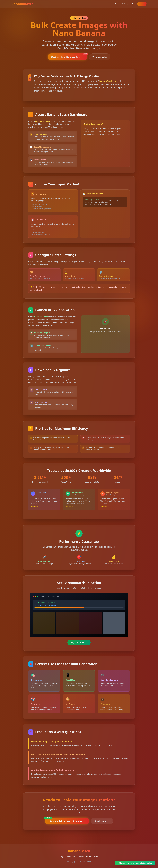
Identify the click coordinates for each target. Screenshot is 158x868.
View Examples (100, 57)
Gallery (125, 4)
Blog (117, 4)
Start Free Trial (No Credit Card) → (69, 56)
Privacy (89, 857)
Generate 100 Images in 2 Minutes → (65, 820)
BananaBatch (22, 4)
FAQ (133, 4)
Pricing (142, 4)
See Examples (102, 821)
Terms (96, 857)
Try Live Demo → (79, 643)
